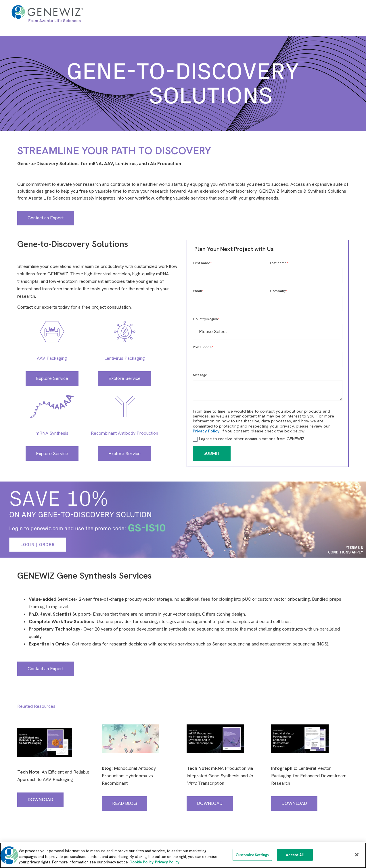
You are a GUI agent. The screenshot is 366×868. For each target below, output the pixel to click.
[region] (183, 855)
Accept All (295, 855)
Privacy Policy (206, 431)
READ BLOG (124, 803)
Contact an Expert (46, 218)
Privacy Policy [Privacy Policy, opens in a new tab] (167, 862)
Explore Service (52, 378)
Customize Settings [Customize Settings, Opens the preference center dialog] (252, 855)
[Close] (357, 855)
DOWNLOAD (40, 800)
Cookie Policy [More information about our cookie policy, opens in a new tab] (141, 862)
